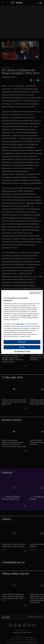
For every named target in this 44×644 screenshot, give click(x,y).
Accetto (22, 347)
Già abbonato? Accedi (22, 351)
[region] (22, 322)
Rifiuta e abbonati (35, 293)
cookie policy (26, 316)
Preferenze (22, 342)
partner (29, 326)
